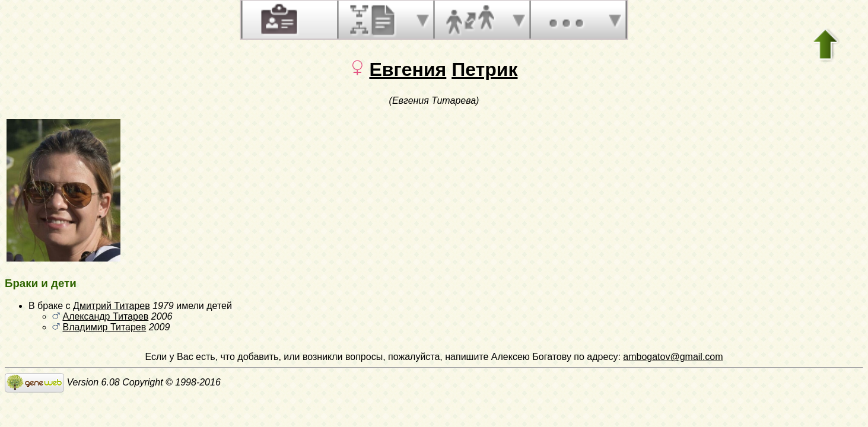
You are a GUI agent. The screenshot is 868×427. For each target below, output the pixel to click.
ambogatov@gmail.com (673, 357)
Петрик (484, 69)
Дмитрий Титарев (112, 306)
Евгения (408, 69)
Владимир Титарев (104, 327)
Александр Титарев (105, 316)
